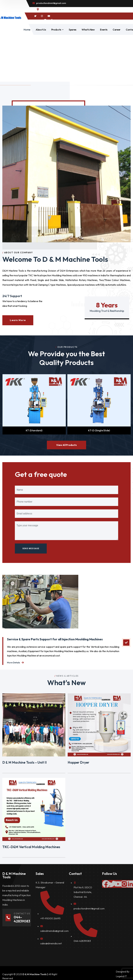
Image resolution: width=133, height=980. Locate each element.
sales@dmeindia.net (51, 943)
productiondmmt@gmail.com (89, 909)
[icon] (35, 16)
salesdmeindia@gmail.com (54, 931)
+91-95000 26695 (50, 918)
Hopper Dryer (78, 762)
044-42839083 (82, 941)
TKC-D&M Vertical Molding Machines (31, 847)
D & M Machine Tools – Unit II (24, 762)
